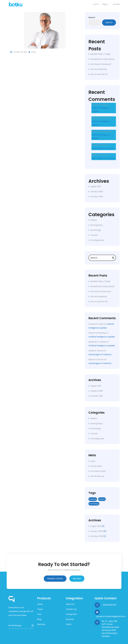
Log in (93, 461)
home (96, 4)
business (93, 499)
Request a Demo (55, 579)
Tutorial (94, 235)
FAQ (39, 614)
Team (40, 609)
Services (41, 624)
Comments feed (98, 471)
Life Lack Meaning (98, 69)
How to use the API (99, 74)
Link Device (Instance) (101, 64)
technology (96, 230)
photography (97, 225)
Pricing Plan (71, 614)
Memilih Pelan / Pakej (100, 54)
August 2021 (96, 186)
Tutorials (116, 4)
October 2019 (97, 197)
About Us (70, 604)
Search (92, 17)
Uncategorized (97, 240)
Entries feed (96, 466)
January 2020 (97, 192)
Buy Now (77, 579)
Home (40, 604)
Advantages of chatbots (103, 148)
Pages (105, 4)
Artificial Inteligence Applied (102, 337)
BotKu (32, 52)
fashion (94, 220)
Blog (39, 619)
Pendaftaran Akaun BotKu (102, 59)
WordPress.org (97, 476)
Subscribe (33, 626)
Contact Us (71, 609)
